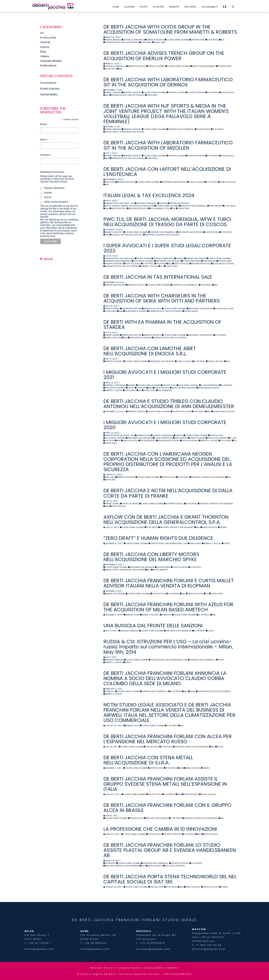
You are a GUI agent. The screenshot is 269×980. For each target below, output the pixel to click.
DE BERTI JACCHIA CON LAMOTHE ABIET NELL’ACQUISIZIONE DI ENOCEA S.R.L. (150, 351)
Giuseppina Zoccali (174, 504)
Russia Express (50, 89)
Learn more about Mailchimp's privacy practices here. (59, 233)
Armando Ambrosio (128, 631)
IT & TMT (130, 388)
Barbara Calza (131, 615)
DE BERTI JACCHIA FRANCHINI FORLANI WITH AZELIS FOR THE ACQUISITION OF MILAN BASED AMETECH (168, 607)
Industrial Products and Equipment (207, 477)
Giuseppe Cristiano (195, 93)
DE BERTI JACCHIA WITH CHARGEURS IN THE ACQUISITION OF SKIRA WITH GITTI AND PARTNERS (162, 298)
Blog (43, 52)
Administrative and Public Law (119, 203)
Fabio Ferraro (215, 206)
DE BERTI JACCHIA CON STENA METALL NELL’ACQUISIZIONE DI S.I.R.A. (148, 760)
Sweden (222, 527)
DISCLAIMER (153, 968)
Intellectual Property (114, 388)
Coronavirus (48, 83)
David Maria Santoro (143, 261)
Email (44, 125)
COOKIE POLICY (130, 968)
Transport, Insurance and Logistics (161, 235)
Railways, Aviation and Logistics (126, 235)
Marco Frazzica (118, 208)
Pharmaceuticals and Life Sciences (121, 42)
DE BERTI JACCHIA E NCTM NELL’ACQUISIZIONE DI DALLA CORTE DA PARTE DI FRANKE (168, 493)
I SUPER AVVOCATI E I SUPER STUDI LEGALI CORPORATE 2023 (167, 248)
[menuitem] (225, 6)
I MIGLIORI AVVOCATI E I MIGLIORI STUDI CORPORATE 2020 (165, 425)
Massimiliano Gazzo (137, 208)
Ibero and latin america (156, 818)
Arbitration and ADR (131, 309)
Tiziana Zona (159, 42)
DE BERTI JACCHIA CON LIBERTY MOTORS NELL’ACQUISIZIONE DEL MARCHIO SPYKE (151, 557)
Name (44, 140)
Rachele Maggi (190, 311)
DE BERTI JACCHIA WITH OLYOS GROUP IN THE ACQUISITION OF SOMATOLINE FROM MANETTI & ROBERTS (170, 29)
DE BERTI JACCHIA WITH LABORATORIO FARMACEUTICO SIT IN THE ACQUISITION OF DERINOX (168, 82)
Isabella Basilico (227, 182)
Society (226, 544)
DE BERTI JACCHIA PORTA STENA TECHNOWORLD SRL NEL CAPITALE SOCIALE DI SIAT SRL (170, 879)
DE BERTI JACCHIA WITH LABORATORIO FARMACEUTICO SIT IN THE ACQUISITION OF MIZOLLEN (168, 145)
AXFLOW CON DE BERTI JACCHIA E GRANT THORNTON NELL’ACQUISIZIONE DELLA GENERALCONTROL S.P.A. (166, 520)
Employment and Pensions (173, 182)
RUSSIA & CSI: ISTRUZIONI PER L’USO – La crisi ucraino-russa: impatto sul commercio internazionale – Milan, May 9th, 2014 (168, 647)
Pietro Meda (145, 42)
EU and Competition (191, 261)
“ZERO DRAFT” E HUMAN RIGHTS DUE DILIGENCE (158, 538)
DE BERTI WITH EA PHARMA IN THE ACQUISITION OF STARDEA (162, 325)
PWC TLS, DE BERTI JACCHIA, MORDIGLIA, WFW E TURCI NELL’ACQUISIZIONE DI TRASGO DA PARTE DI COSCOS (167, 222)
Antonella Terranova (133, 40)
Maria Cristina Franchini (183, 388)
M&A (222, 40)
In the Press (212, 40)
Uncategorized (164, 390)
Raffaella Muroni (189, 441)
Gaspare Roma (197, 40)
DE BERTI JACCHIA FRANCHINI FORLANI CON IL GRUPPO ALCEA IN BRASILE (167, 808)
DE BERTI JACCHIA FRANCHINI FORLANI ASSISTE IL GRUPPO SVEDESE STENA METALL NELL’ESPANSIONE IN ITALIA (165, 784)
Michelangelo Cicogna (223, 264)
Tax (173, 208)
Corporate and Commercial (180, 129)
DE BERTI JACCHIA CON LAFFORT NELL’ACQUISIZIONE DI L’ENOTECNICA (167, 172)
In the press (48, 38)
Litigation (160, 264)
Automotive (109, 863)
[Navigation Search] (233, 6)
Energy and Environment (203, 66)
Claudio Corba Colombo (177, 40)
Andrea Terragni (112, 40)
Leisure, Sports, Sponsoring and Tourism (124, 132)
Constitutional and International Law (168, 544)
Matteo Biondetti (147, 441)
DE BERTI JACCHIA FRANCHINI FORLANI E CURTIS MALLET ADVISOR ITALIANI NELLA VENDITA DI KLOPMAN (169, 583)
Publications (194, 544)
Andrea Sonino (143, 258)
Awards (162, 203)
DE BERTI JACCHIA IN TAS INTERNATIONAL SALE (158, 277)
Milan (192, 691)
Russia (210, 631)
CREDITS (172, 968)
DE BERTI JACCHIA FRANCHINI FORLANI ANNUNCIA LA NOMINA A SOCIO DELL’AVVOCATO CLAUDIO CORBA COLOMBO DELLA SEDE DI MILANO (165, 678)
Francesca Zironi (176, 93)
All (42, 33)
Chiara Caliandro (156, 66)
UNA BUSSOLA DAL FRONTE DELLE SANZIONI (153, 626)
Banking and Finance (178, 203)
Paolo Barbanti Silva (159, 208)
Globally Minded (51, 61)
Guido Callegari (195, 182)
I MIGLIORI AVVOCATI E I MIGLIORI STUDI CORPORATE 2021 (165, 375)
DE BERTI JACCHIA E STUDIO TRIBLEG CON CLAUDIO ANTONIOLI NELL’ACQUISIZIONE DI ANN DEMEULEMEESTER (169, 404)
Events (220, 660)
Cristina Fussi (168, 385)
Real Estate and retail (174, 866)
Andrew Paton (142, 435)
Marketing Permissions (52, 172)
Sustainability (49, 94)
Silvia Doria (130, 390)
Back (46, 259)
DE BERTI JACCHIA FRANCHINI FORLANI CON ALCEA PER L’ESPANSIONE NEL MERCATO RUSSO (168, 739)
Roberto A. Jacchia (148, 266)
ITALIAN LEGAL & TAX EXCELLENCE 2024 (149, 195)
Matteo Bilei (110, 480)
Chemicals (166, 615)
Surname (46, 155)
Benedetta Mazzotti (154, 40)
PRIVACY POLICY (103, 968)
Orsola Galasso (194, 594)
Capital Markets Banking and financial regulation (128, 206)
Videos (45, 56)
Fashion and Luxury (223, 309)
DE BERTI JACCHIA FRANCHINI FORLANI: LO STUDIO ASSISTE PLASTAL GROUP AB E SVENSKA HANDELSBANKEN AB (170, 850)
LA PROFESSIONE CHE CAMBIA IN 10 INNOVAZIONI (160, 829)
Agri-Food (109, 182)
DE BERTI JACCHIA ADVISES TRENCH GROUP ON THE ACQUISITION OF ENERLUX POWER (164, 56)
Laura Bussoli (226, 93)
